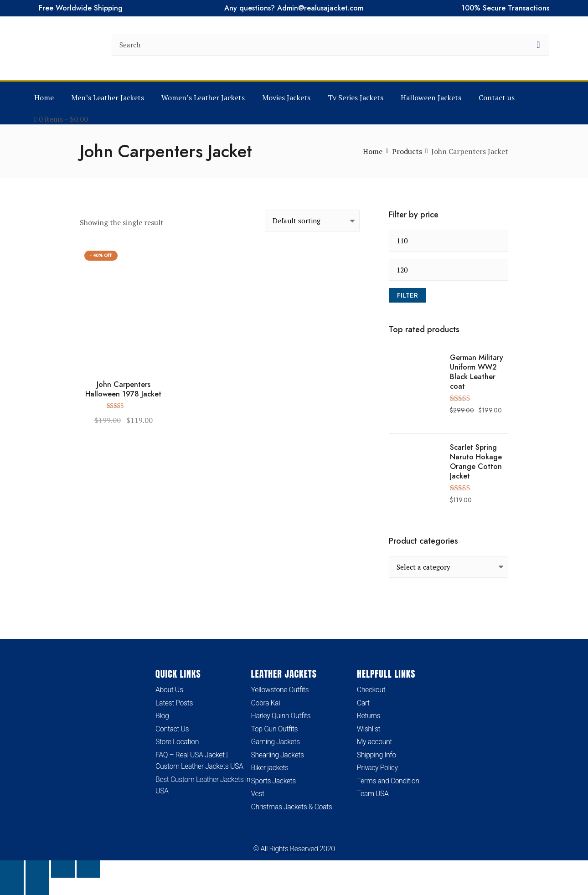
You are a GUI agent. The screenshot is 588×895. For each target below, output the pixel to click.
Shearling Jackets (278, 755)
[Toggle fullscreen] (37, 869)
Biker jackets (270, 768)
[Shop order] (312, 221)
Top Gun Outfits (275, 729)
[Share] (63, 869)
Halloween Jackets (431, 98)
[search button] (538, 45)
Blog (162, 716)
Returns (369, 716)
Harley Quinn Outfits (281, 716)
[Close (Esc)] (88, 869)
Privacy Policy (377, 768)
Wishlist (369, 729)
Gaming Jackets (276, 742)
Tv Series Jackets (356, 98)
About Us (169, 690)
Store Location (177, 742)
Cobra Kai (266, 703)
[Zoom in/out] (12, 869)
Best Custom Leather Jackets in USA (203, 785)
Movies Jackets (286, 98)
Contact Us (172, 729)
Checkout (371, 690)
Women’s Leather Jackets (203, 98)
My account (375, 742)
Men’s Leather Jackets (108, 98)
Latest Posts (174, 703)
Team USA (373, 794)
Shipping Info (377, 755)
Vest (258, 794)
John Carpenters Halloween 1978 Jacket (123, 390)
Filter (407, 295)
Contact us (497, 98)
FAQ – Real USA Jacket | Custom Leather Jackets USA (199, 761)
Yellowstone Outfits (280, 690)
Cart (363, 703)
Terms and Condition (388, 781)
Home (44, 98)
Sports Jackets (274, 781)
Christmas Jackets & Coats (292, 807)
